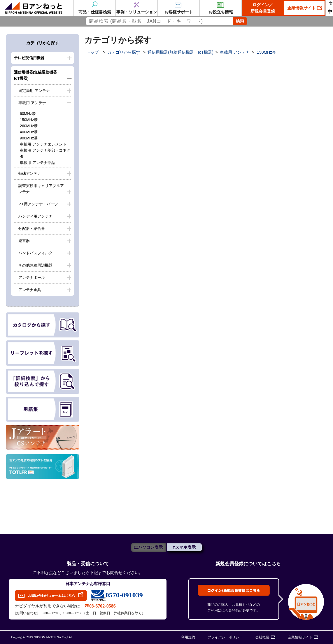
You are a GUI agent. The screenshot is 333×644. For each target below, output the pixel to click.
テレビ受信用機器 (29, 58)
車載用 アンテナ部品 (37, 163)
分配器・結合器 (32, 229)
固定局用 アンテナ (34, 91)
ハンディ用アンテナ (35, 216)
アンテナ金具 (30, 290)
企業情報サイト (302, 8)
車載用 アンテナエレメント (43, 144)
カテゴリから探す (124, 52)
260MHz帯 (29, 126)
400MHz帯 (29, 132)
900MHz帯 (29, 138)
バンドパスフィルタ (35, 253)
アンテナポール (32, 278)
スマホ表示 (185, 547)
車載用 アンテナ (32, 103)
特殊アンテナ (30, 173)
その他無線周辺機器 (35, 265)
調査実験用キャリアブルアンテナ (41, 189)
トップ (92, 52)
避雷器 (24, 241)
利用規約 (188, 637)
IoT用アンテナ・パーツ (38, 204)
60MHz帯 (28, 114)
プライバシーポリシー (225, 637)
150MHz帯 (29, 120)
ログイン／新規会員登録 (263, 8)
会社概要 (262, 637)
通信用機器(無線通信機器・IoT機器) (37, 75)
